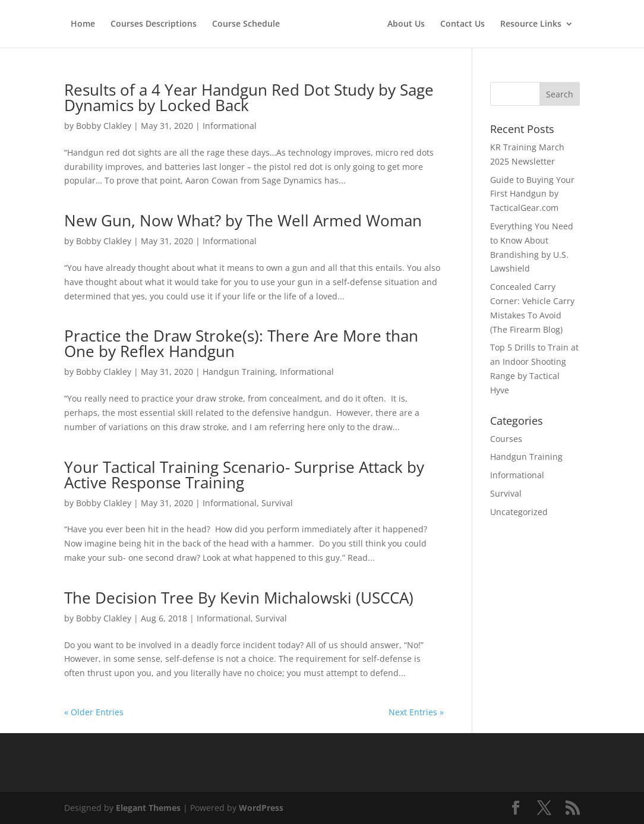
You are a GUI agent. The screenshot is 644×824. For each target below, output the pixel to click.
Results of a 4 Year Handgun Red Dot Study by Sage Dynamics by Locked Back (249, 97)
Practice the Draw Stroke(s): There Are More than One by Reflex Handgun (241, 343)
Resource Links (531, 24)
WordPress (261, 808)
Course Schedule (246, 24)
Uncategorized (519, 512)
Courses (506, 439)
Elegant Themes (148, 808)
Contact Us (463, 24)
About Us (406, 24)
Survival (277, 503)
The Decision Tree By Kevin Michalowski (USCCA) (239, 598)
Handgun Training (239, 372)
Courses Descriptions (154, 24)
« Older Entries (94, 712)
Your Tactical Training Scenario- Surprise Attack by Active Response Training (244, 475)
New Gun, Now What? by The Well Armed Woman (243, 220)
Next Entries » (416, 712)
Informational (230, 126)
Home (83, 24)
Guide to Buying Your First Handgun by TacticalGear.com (532, 194)
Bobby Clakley (104, 126)
